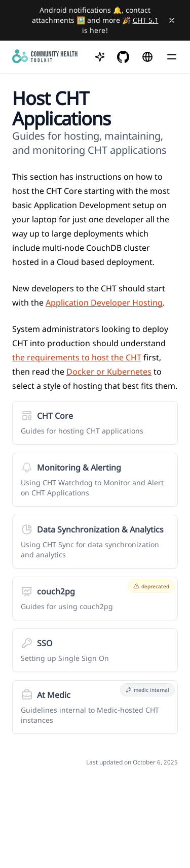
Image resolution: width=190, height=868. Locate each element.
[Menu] (172, 57)
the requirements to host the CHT (77, 357)
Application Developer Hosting (104, 303)
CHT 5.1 (146, 20)
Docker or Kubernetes (109, 372)
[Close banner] (172, 20)
